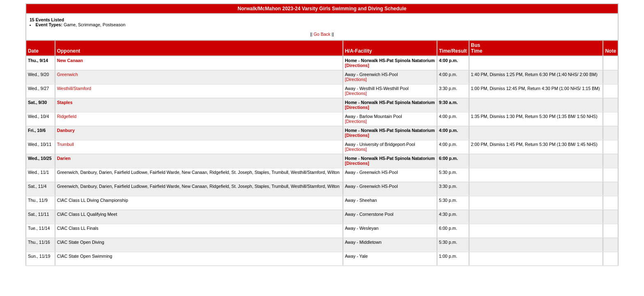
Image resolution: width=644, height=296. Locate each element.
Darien (64, 158)
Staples (65, 102)
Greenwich (68, 74)
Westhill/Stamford (74, 88)
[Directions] (357, 65)
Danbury (66, 130)
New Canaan (70, 60)
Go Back (322, 34)
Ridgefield (67, 116)
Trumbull (66, 144)
